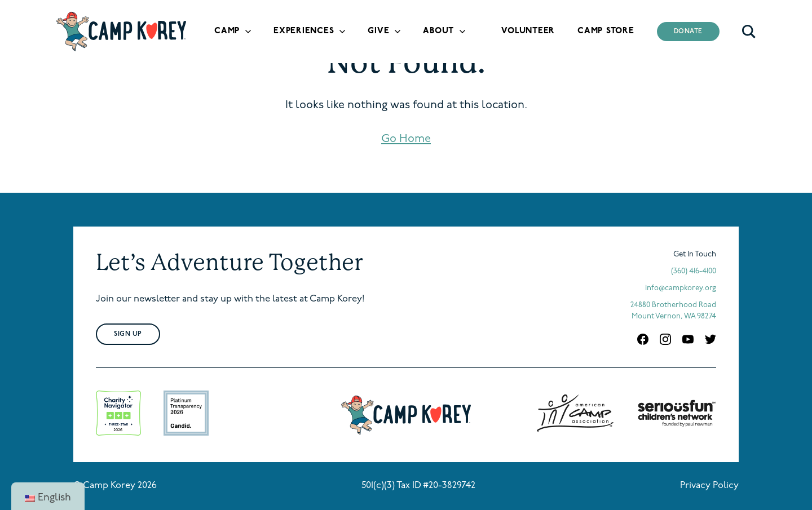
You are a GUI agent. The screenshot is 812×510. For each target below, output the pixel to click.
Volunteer (528, 31)
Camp (227, 31)
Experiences (304, 31)
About (438, 31)
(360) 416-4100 (694, 271)
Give (378, 31)
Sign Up (128, 334)
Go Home (406, 139)
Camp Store (606, 31)
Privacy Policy (709, 486)
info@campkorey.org (681, 288)
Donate (689, 32)
